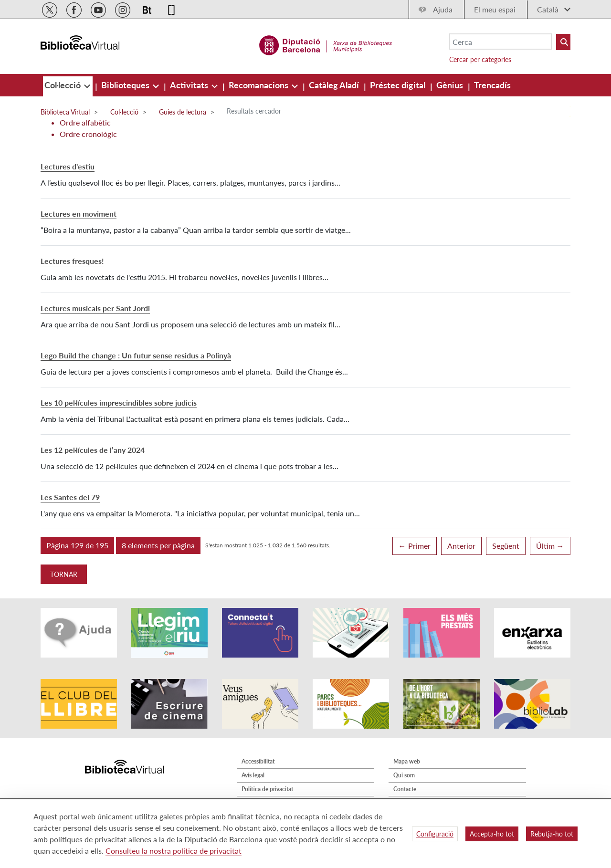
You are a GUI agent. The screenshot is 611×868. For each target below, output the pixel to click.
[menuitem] (63, 85)
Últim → (550, 546)
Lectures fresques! (72, 261)
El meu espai (495, 9)
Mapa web (407, 761)
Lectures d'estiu (68, 166)
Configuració (435, 834)
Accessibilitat (258, 761)
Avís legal (253, 775)
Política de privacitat (267, 789)
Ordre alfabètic (85, 122)
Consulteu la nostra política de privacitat (174, 851)
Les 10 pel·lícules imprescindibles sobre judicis (119, 403)
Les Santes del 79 (70, 497)
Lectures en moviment (79, 214)
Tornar (64, 574)
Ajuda (443, 9)
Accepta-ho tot (492, 834)
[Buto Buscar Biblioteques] (563, 42)
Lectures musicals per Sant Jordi (95, 308)
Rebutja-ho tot (552, 834)
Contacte (405, 789)
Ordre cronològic (88, 134)
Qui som (404, 775)
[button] (77, 545)
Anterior (461, 546)
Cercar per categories (480, 59)
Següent (506, 546)
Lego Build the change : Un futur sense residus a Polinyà (136, 355)
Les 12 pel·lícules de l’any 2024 (93, 450)
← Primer (415, 546)
